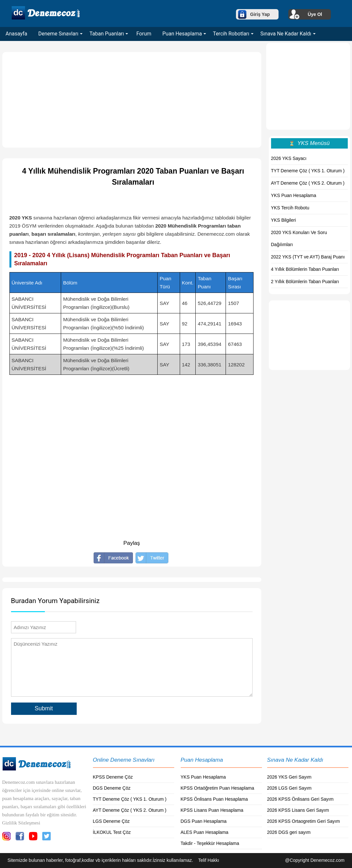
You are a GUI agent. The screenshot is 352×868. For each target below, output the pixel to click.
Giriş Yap (260, 14)
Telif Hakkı (209, 860)
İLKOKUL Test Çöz (112, 832)
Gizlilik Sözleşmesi (21, 823)
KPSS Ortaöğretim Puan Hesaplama (217, 788)
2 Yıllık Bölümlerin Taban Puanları (305, 282)
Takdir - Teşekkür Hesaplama (210, 843)
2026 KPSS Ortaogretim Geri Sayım (304, 821)
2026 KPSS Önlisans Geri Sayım (300, 799)
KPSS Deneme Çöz (113, 777)
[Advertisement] (132, 100)
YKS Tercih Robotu (290, 208)
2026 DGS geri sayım (289, 832)
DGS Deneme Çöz (112, 788)
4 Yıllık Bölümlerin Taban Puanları (305, 269)
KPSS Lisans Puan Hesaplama (212, 810)
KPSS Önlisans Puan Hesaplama (214, 799)
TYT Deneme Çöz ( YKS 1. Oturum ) (308, 171)
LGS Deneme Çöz (111, 821)
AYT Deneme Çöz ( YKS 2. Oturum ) (308, 183)
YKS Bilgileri (284, 220)
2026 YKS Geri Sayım (289, 777)
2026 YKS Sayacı (289, 158)
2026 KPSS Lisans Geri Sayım (298, 810)
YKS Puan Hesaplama (294, 195)
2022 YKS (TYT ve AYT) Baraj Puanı (308, 257)
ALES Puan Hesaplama (205, 832)
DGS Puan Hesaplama (204, 821)
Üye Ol (315, 14)
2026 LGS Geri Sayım (289, 788)
